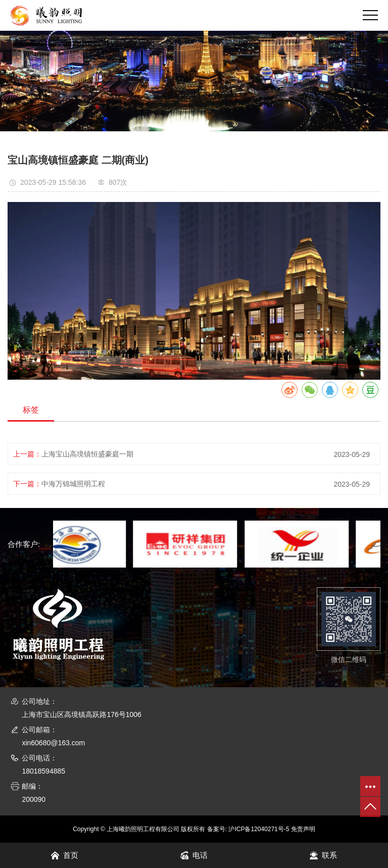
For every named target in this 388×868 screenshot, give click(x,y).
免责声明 (303, 829)
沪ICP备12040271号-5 (259, 829)
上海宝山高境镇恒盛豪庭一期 (87, 454)
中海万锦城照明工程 (73, 484)
